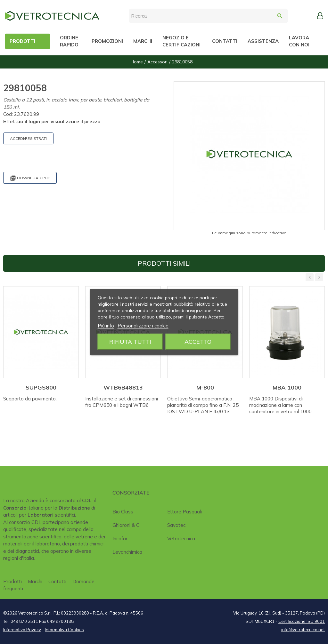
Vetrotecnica (181, 539)
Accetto (198, 342)
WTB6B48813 (123, 387)
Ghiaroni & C (126, 525)
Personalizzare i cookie (143, 326)
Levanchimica (127, 552)
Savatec (176, 525)
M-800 (205, 387)
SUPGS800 (41, 387)
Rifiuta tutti (130, 342)
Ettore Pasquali (184, 512)
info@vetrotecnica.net (303, 630)
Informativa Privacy (22, 630)
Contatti (57, 581)
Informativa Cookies (64, 630)
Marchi (35, 581)
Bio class (123, 512)
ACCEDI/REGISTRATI (28, 138)
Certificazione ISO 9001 (302, 621)
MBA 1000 (287, 387)
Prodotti (12, 581)
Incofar (120, 539)
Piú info (106, 326)
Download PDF (30, 178)
